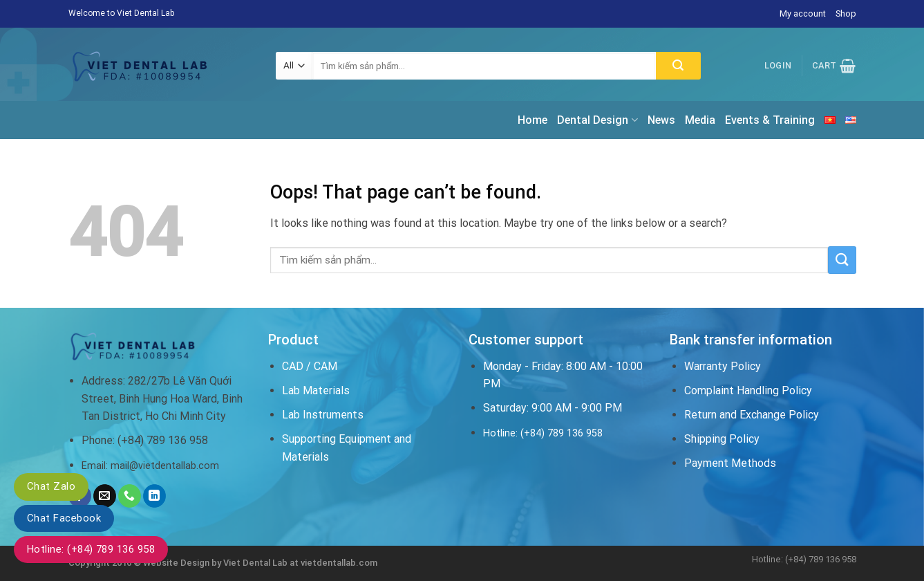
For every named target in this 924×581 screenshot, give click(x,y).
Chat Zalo (51, 486)
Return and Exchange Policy (752, 415)
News (661, 120)
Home (532, 120)
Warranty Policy (723, 366)
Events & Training (770, 120)
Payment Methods (730, 463)
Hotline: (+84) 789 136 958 (91, 549)
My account (803, 13)
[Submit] (678, 66)
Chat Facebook (64, 518)
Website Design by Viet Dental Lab (216, 563)
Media (700, 120)
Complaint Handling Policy (748, 390)
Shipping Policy (722, 439)
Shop (846, 13)
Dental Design (597, 120)
